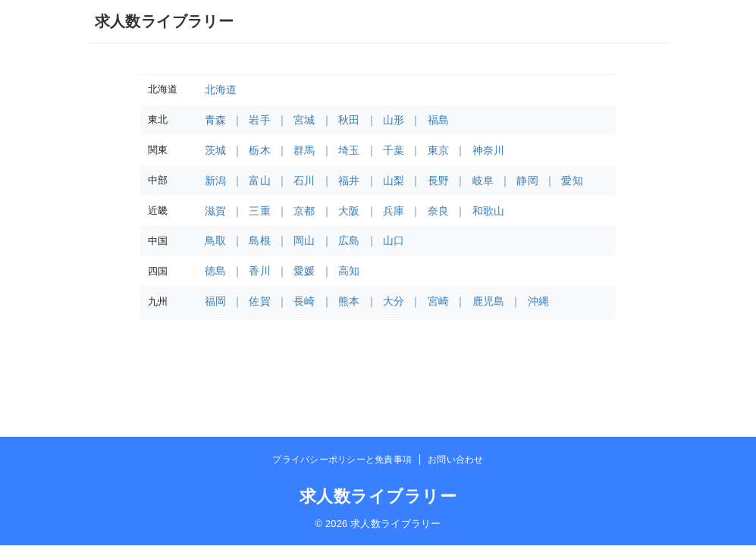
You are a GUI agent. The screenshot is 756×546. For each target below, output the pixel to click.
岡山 (304, 240)
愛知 (572, 180)
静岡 (527, 180)
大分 (394, 301)
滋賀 (216, 211)
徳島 (216, 271)
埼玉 (349, 150)
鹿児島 (489, 301)
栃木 (260, 150)
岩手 (260, 120)
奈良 (439, 211)
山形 (394, 120)
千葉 (394, 150)
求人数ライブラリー (165, 21)
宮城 (304, 120)
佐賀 (260, 301)
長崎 (304, 301)
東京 (439, 150)
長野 (439, 180)
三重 (260, 211)
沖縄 (539, 301)
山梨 (394, 180)
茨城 (216, 150)
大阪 (349, 211)
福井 (349, 180)
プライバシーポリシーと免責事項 (342, 460)
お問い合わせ (455, 460)
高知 (349, 271)
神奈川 (489, 150)
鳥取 (216, 240)
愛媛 (304, 271)
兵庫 (394, 211)
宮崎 (439, 301)
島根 (260, 240)
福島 (439, 120)
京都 (304, 211)
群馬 (304, 150)
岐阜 (483, 180)
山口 (394, 240)
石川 (304, 180)
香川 (260, 271)
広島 (349, 240)
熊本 (349, 301)
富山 (260, 180)
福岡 (216, 301)
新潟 (216, 180)
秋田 (349, 120)
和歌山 (489, 211)
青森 (216, 120)
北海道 (221, 89)
